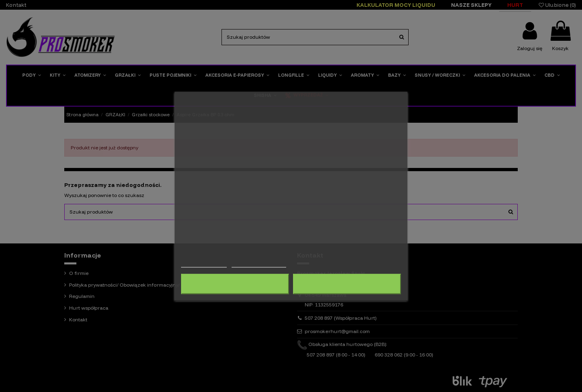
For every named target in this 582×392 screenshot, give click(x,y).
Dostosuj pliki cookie (259, 263)
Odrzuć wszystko (235, 284)
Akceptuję (347, 284)
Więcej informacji (204, 263)
